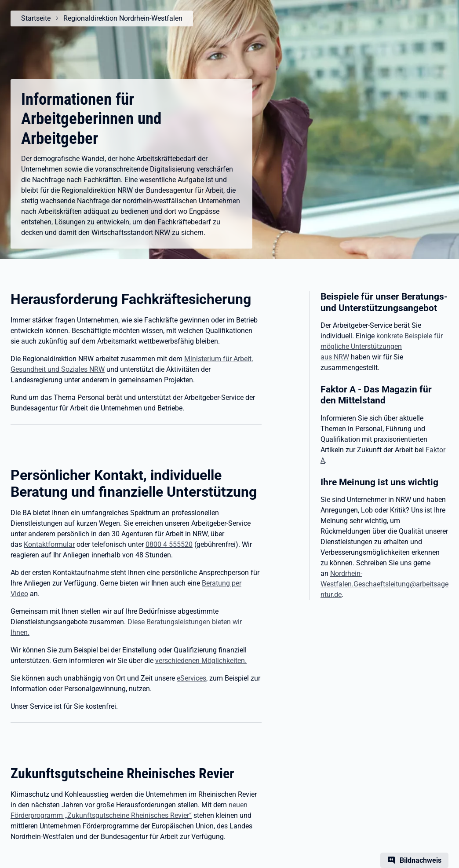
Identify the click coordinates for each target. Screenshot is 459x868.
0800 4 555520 (169, 544)
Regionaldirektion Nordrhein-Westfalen (123, 18)
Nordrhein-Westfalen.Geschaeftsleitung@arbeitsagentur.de (384, 584)
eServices (191, 678)
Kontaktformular (49, 544)
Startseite (36, 18)
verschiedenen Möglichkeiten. (201, 661)
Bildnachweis (421, 860)
